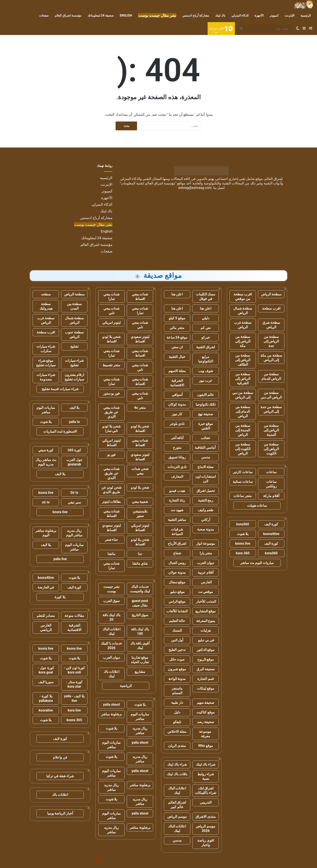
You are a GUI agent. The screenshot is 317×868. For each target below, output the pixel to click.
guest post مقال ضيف (140, 603)
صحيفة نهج (206, 414)
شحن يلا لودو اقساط (111, 339)
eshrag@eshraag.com (195, 188)
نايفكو (177, 722)
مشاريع (140, 672)
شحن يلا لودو (140, 487)
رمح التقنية (206, 500)
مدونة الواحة (177, 679)
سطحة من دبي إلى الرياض (243, 395)
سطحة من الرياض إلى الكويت (271, 449)
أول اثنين (177, 640)
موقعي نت (206, 592)
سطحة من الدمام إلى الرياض (243, 411)
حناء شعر (112, 540)
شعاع (177, 553)
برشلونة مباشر (111, 714)
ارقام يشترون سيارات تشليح (74, 377)
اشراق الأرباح (177, 543)
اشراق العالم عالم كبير (177, 805)
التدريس (206, 802)
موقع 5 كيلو (177, 318)
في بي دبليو (206, 640)
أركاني (206, 520)
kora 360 (243, 553)
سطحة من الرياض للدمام (271, 376)
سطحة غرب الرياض (243, 325)
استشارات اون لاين (206, 479)
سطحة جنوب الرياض (74, 334)
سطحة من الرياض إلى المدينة (271, 430)
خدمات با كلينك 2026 (112, 646)
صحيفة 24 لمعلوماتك (101, 15)
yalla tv (74, 422)
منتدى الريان (177, 746)
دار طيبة (177, 703)
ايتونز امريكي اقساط (112, 443)
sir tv (46, 502)
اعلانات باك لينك (112, 674)
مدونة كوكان (177, 404)
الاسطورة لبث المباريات (60, 431)
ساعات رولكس (271, 484)
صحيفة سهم (206, 703)
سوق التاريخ (140, 615)
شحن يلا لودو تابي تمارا (111, 429)
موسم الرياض (177, 817)
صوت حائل (177, 659)
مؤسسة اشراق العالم (68, 15)
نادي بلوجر (177, 424)
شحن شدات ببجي (140, 471)
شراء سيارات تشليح (74, 363)
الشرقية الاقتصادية (177, 383)
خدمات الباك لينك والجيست (140, 589)
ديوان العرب (206, 563)
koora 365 (74, 720)
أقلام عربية (206, 572)
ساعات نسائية (243, 482)
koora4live (271, 534)
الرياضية (126, 686)
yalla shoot (111, 705)
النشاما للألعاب (177, 611)
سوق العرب (112, 601)
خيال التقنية (177, 357)
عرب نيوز (206, 381)
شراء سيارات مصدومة (46, 377)
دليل (177, 712)
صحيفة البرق (206, 669)
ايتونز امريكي (112, 323)
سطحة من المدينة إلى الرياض (243, 430)
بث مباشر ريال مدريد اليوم (46, 462)
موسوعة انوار (206, 543)
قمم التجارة (206, 679)
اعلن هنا (177, 294)
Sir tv (74, 493)
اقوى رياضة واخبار (206, 843)
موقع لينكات (206, 688)
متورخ (177, 448)
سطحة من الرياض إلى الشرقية (243, 379)
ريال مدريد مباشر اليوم (74, 533)
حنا (140, 554)
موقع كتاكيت (206, 712)
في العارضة (46, 587)
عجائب (206, 438)
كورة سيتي (46, 450)
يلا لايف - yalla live (74, 698)
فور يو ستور (112, 393)
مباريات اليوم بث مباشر (257, 563)
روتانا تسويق (177, 457)
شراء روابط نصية (206, 776)
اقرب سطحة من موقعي (243, 296)
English (126, 15)
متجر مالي (177, 328)
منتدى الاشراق (206, 817)
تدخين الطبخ (177, 650)
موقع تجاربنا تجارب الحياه (140, 660)
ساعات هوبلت (257, 505)
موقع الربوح (206, 659)
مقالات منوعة (74, 616)
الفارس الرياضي (46, 628)
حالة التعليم (177, 621)
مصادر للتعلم (46, 616)
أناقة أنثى (177, 438)
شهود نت (177, 510)
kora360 (243, 524)
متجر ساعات (243, 496)
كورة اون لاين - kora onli (74, 670)
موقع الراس (177, 601)
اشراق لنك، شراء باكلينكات (206, 790)
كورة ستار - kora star (74, 684)
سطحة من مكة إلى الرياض (271, 358)
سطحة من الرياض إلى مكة (243, 341)
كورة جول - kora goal (46, 670)
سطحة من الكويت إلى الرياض (243, 449)
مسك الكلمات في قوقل (206, 296)
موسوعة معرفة (206, 734)
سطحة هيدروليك (46, 306)
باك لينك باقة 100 (140, 631)
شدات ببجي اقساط (140, 296)
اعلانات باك (60, 795)
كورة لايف (271, 524)
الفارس (206, 582)
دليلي (206, 318)
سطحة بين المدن (74, 306)
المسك (177, 630)
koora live (243, 543)
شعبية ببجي (140, 502)
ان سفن (177, 347)
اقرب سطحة (271, 308)
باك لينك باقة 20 (112, 617)
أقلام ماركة (271, 496)
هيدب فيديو (177, 491)
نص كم (206, 328)
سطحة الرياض (271, 294)
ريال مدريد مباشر (140, 731)
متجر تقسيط (111, 365)
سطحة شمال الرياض (243, 311)
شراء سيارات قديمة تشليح (60, 389)
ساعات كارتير (243, 472)
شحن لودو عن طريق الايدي (111, 490)
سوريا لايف (46, 682)
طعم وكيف (206, 510)
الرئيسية (306, 15)
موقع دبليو (177, 592)
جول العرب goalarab (74, 462)
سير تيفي (74, 502)
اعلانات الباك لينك (177, 790)
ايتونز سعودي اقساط (140, 339)
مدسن (206, 457)
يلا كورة (60, 597)
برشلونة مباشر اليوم (46, 533)
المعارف (177, 477)
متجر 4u (140, 408)
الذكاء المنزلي (240, 15)
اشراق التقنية (206, 347)
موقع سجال (177, 582)
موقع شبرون (177, 669)
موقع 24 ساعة (177, 337)
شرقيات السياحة (177, 532)
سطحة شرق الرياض (271, 325)
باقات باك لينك (177, 774)
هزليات (206, 630)
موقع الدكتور (206, 650)
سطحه (46, 294)
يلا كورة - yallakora (46, 698)
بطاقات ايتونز (112, 502)
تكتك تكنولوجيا (206, 404)
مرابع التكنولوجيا (206, 359)
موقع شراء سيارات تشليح (46, 363)
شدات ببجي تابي (112, 311)
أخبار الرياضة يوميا (60, 813)
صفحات (44, 15)
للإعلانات (91, 860)
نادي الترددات (177, 467)
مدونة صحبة (206, 529)
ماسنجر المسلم (177, 691)
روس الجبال (177, 563)
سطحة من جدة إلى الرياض (271, 409)
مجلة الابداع (206, 467)
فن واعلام (60, 757)
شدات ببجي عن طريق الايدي (112, 412)
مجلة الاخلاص (177, 732)
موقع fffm (206, 746)
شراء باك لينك (206, 764)
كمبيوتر (274, 15)
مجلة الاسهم (177, 371)
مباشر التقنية (177, 520)
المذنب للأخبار (206, 601)
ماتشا (111, 554)
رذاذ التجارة (177, 500)
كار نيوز (177, 414)
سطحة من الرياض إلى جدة (271, 341)
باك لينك (220, 15)
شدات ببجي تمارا (112, 296)
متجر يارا (206, 553)
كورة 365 (74, 450)
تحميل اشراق (206, 491)
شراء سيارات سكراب (46, 349)
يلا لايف (74, 408)
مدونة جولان (177, 572)
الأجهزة (259, 15)
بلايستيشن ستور (140, 514)
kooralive (46, 710)
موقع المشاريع (206, 611)
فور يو (112, 455)
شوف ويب (206, 371)
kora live (74, 710)
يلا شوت (243, 534)
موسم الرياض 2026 (206, 828)
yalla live (60, 559)
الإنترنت (290, 15)
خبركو (206, 337)
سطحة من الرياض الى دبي (271, 395)
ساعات (271, 472)
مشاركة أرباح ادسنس (196, 15)
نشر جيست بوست (112, 589)
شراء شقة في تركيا (60, 776)
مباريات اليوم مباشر (140, 716)
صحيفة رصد (206, 722)
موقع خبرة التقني (206, 426)
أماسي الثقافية (206, 448)
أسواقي (177, 395)
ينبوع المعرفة (206, 621)
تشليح (74, 346)
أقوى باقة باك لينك (140, 646)
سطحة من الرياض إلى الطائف (243, 360)
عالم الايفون (206, 395)
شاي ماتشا (140, 563)
